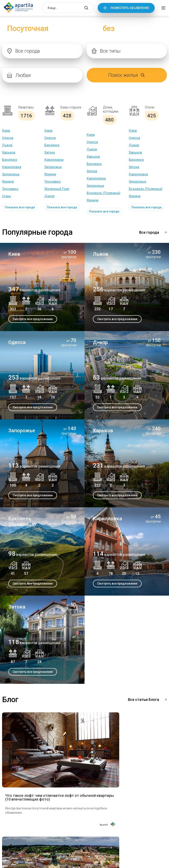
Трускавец (10, 189)
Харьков (9, 152)
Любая (23, 75)
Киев (6, 131)
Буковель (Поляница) (103, 193)
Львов (7, 145)
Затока (50, 152)
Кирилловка (12, 167)
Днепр (49, 196)
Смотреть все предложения (33, 319)
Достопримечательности (23, 818)
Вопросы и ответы (77, 818)
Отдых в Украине (75, 810)
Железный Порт (57, 189)
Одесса (8, 138)
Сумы (7, 196)
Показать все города (20, 207)
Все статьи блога (143, 700)
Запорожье (11, 174)
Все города (149, 232)
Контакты (70, 826)
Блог (8, 826)
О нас (8, 810)
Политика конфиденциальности (81, 857)
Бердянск (10, 160)
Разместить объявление (130, 8)
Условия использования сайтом (82, 851)
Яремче (8, 182)
